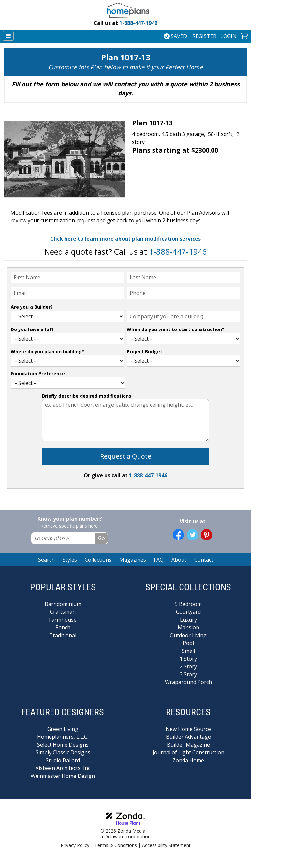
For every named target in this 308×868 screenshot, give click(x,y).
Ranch (63, 627)
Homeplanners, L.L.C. (63, 737)
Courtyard (188, 612)
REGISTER (204, 36)
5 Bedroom (188, 604)
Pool (188, 643)
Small (188, 651)
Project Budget (145, 351)
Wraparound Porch (188, 682)
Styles (70, 560)
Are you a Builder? (32, 307)
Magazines (133, 560)
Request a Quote (126, 456)
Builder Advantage (188, 737)
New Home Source (188, 729)
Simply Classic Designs (63, 752)
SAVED (175, 36)
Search (46, 560)
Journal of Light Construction (188, 752)
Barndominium (63, 604)
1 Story (188, 659)
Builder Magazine (188, 745)
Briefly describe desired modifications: (87, 396)
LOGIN (228, 36)
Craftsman (63, 612)
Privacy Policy (75, 845)
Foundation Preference (38, 374)
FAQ (159, 560)
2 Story (188, 666)
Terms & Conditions (116, 845)
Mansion (188, 627)
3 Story (188, 674)
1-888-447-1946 (125, 23)
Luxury (188, 620)
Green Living (63, 729)
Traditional (63, 635)
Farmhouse (63, 620)
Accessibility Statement (166, 845)
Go (102, 538)
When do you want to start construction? (176, 329)
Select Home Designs (63, 745)
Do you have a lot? (32, 329)
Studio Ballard (63, 760)
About (179, 560)
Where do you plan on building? (47, 351)
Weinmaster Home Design (63, 776)
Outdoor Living (188, 635)
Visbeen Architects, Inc (63, 768)
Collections (98, 560)
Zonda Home (188, 760)
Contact (204, 560)
